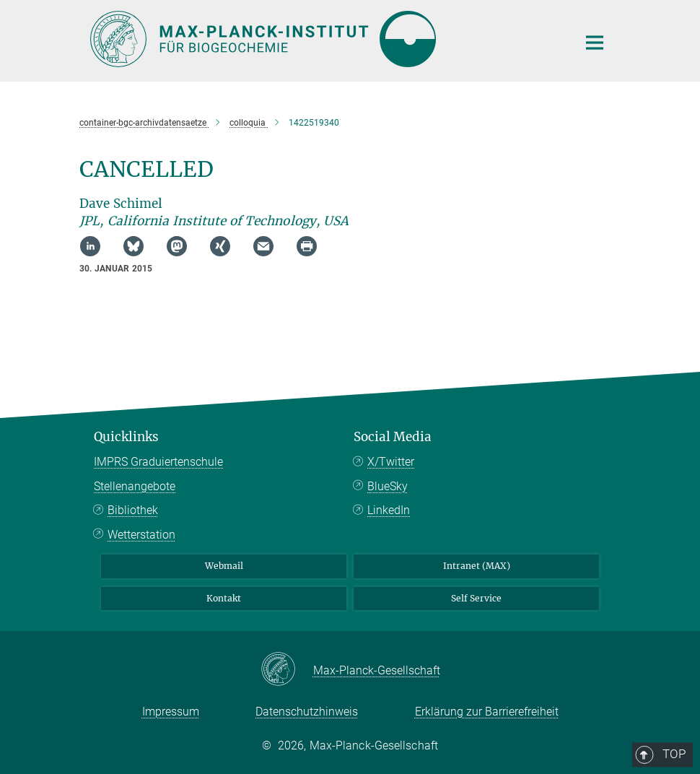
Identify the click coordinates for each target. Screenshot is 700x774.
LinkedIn (389, 510)
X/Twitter (391, 462)
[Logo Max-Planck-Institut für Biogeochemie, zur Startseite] (325, 39)
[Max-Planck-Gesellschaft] (287, 670)
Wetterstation (141, 535)
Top (590, 378)
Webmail (224, 566)
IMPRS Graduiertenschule (158, 462)
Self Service (476, 598)
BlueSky (388, 486)
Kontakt (224, 598)
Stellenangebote (135, 486)
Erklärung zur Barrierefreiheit (487, 712)
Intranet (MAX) (477, 566)
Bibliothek (133, 510)
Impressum (171, 712)
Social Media (393, 437)
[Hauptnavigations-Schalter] (595, 43)
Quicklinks (126, 437)
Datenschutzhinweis (307, 712)
